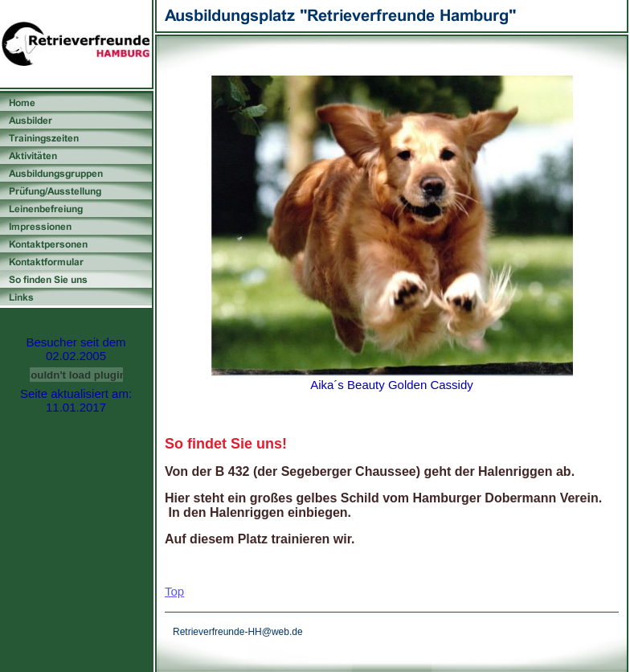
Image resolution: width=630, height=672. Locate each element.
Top (174, 591)
